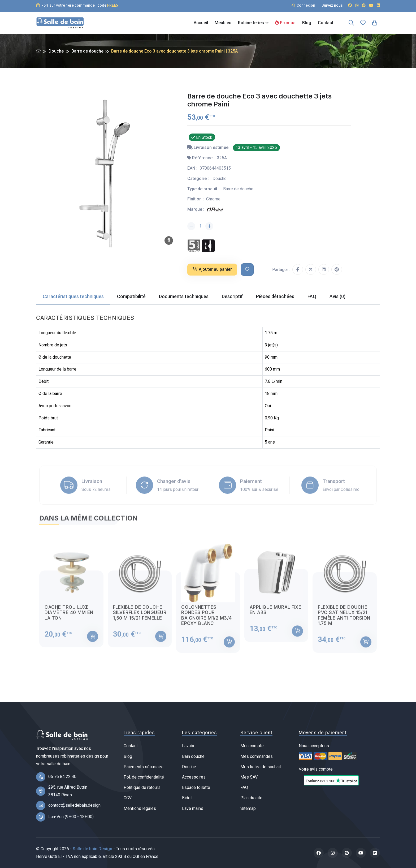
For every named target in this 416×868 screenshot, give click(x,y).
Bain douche (193, 756)
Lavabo (189, 746)
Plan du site (251, 798)
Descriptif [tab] (232, 296)
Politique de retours (142, 787)
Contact (326, 23)
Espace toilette (196, 787)
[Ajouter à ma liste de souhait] (247, 270)
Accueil (201, 23)
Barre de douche (87, 51)
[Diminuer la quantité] (191, 226)
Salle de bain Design (92, 849)
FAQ (244, 787)
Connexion (303, 5)
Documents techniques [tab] (184, 296)
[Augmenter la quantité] (209, 226)
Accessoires (194, 777)
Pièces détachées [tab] (275, 296)
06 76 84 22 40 (62, 777)
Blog (307, 23)
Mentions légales (140, 808)
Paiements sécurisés (144, 767)
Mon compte (252, 746)
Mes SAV (249, 777)
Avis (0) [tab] (337, 296)
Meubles (223, 23)
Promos (285, 23)
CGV (128, 798)
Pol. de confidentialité (144, 777)
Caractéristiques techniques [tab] (73, 296)
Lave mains (193, 808)
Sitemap (248, 808)
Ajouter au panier (212, 269)
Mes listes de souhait (261, 767)
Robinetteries (251, 23)
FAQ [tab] (312, 296)
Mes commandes (257, 756)
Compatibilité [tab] (131, 296)
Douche (56, 51)
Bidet (187, 798)
